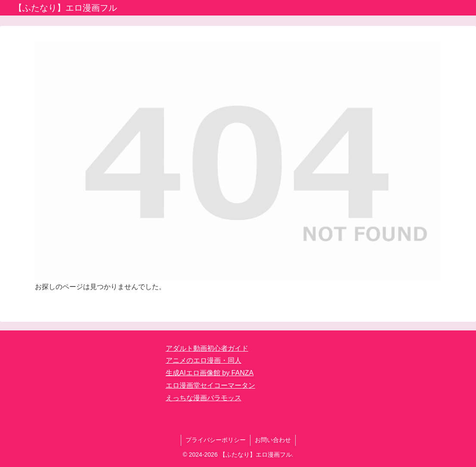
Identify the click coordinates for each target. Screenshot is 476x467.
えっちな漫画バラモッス (204, 398)
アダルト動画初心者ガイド (207, 348)
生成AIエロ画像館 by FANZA (210, 373)
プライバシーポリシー (216, 440)
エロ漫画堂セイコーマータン (210, 385)
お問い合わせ (273, 440)
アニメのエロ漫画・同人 (204, 360)
